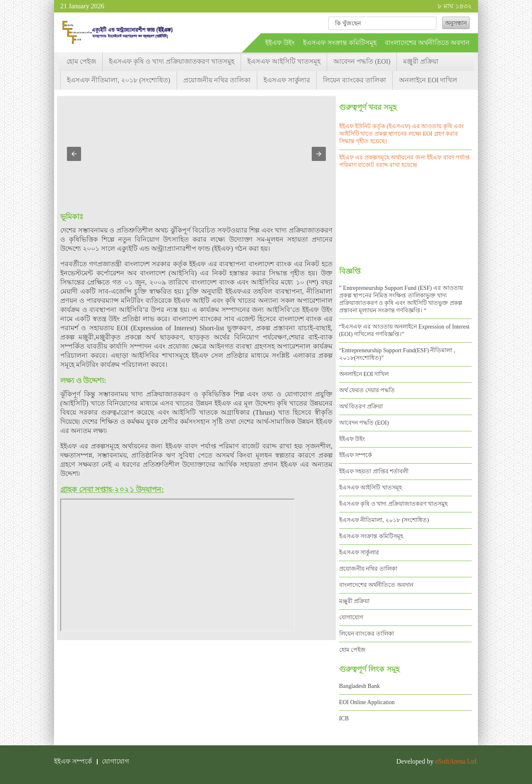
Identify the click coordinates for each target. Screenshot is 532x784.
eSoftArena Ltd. (457, 761)
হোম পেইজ (81, 61)
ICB (344, 718)
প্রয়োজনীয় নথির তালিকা (217, 80)
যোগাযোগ (351, 617)
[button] (74, 154)
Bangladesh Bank (360, 686)
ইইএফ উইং (280, 43)
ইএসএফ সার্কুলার (287, 80)
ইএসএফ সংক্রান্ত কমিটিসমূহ (340, 43)
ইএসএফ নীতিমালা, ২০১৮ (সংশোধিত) (119, 80)
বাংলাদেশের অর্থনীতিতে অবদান (427, 43)
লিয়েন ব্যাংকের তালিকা (355, 80)
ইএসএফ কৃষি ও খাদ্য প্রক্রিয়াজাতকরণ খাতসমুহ (172, 61)
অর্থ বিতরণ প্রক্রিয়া (361, 407)
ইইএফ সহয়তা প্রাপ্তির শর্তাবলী (374, 471)
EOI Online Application (367, 702)
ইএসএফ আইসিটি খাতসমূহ (284, 61)
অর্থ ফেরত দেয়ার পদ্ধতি (367, 390)
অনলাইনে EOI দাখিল (428, 80)
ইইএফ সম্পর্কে (356, 455)
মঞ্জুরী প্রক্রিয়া (421, 61)
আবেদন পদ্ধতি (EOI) (362, 61)
